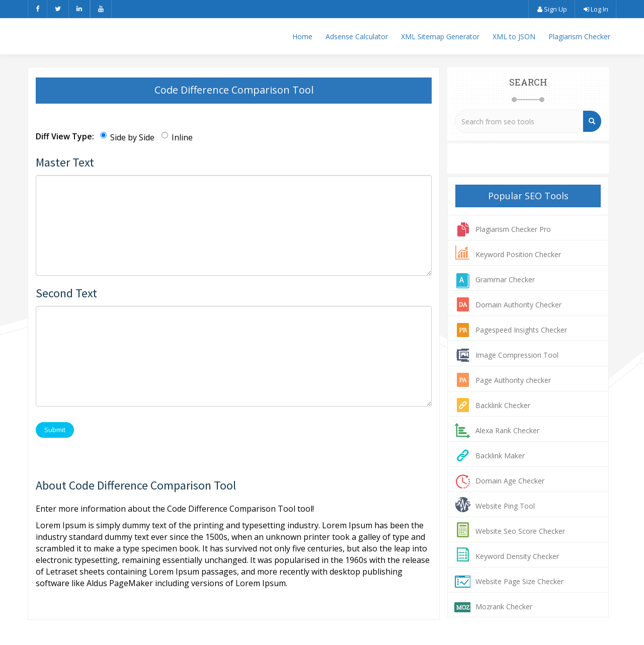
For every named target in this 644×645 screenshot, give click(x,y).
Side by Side (127, 137)
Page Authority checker (513, 380)
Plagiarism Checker (579, 36)
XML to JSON (514, 36)
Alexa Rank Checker (507, 430)
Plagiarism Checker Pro (513, 229)
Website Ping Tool (505, 506)
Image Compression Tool (517, 355)
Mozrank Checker (504, 607)
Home (302, 36)
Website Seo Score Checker (520, 531)
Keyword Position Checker (518, 254)
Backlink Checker (503, 405)
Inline (177, 137)
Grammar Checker (505, 279)
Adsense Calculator (357, 36)
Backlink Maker (500, 456)
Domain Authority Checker (518, 305)
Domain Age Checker (510, 481)
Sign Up (552, 9)
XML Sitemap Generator (440, 36)
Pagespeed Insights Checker (521, 330)
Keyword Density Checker (517, 556)
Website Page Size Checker (519, 581)
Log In (595, 9)
